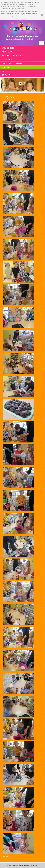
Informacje (7, 52)
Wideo (5, 71)
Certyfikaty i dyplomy (12, 63)
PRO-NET (35, 865)
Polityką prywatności (8, 14)
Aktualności (8, 48)
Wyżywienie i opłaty (11, 56)
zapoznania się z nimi (17, 9)
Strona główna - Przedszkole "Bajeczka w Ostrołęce (22, 27)
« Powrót (5, 857)
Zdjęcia (5, 67)
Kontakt (6, 75)
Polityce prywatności (9, 2)
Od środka (7, 60)
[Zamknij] (42, 15)
